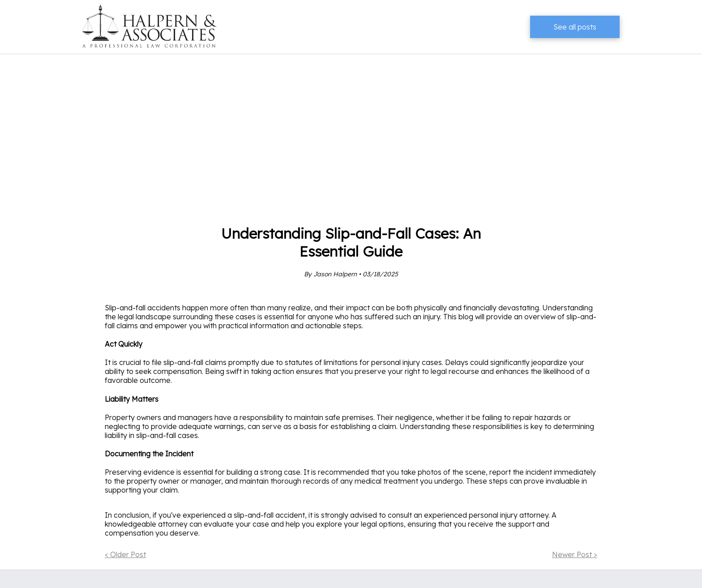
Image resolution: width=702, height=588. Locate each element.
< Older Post (125, 554)
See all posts (575, 27)
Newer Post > (575, 554)
